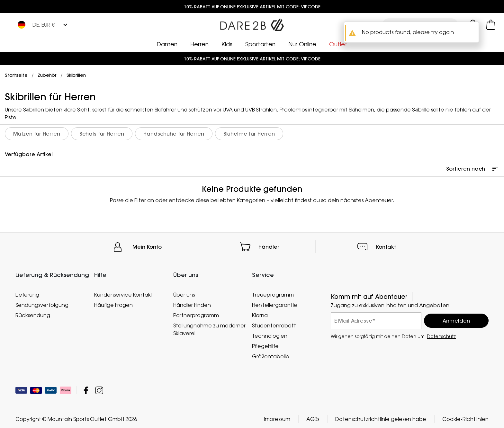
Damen (167, 44)
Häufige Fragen (113, 305)
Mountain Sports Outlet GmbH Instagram (99, 390)
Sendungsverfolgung (42, 305)
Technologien (270, 336)
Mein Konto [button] (147, 247)
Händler (269, 247)
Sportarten (260, 44)
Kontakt (386, 247)
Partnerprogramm (196, 315)
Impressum (277, 419)
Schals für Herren (102, 134)
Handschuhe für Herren (174, 134)
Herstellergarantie (275, 305)
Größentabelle (271, 356)
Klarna (260, 315)
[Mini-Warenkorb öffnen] (491, 25)
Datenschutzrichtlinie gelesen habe (381, 419)
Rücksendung (33, 315)
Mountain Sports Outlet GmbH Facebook (86, 390)
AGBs (313, 419)
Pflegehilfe (265, 346)
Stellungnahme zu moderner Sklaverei (209, 329)
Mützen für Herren (37, 134)
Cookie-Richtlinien (465, 419)
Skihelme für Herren (249, 134)
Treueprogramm (273, 295)
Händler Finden (192, 305)
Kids (227, 44)
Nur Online (302, 44)
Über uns (184, 295)
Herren (199, 44)
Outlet (338, 44)
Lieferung (27, 295)
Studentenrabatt (274, 325)
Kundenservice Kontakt (124, 295)
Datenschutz (441, 336)
